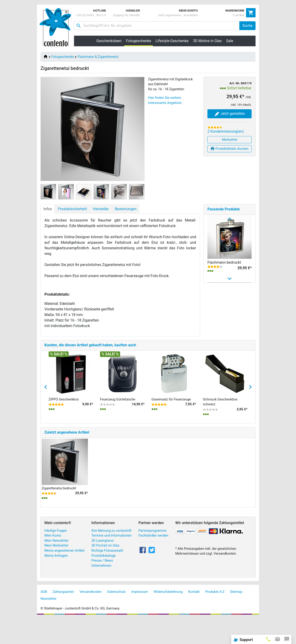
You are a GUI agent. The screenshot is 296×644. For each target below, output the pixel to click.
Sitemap (236, 618)
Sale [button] (230, 41)
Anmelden (191, 15)
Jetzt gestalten (230, 114)
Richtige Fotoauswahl (107, 576)
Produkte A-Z (215, 618)
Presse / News (102, 586)
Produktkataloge (103, 581)
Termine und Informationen (111, 561)
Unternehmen (101, 591)
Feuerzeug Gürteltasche (118, 425)
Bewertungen (126, 209)
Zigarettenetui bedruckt (59, 514)
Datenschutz (117, 618)
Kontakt (194, 618)
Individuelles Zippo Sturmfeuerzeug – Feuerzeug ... (223, 336)
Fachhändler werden (153, 561)
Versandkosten (91, 618)
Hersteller (101, 209)
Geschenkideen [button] (109, 41)
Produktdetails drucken (230, 149)
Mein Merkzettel (56, 571)
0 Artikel (238, 15)
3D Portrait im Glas (105, 571)
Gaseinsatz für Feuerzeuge (171, 425)
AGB (44, 618)
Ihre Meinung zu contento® (111, 556)
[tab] (268, 639)
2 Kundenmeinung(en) (226, 131)
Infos (48, 209)
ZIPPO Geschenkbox (64, 425)
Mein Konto (53, 561)
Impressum (140, 618)
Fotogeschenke (63, 57)
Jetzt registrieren (169, 15)
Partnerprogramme (153, 556)
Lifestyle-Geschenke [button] (172, 41)
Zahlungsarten (63, 618)
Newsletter (48, 624)
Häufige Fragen (56, 556)
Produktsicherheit (72, 209)
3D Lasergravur (103, 566)
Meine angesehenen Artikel (64, 576)
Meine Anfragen (56, 581)
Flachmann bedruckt (224, 262)
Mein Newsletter (56, 566)
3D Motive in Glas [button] (207, 41)
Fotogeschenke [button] (140, 41)
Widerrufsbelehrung (168, 618)
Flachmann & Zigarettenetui (98, 57)
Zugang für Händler (126, 15)
